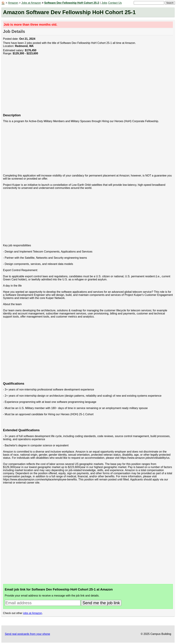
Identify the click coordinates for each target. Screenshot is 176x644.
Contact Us (115, 3)
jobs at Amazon (33, 613)
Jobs (104, 3)
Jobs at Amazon (31, 3)
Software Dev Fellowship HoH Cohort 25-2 (72, 3)
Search (170, 3)
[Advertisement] (88, 86)
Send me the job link (101, 603)
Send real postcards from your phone (27, 634)
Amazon (13, 3)
